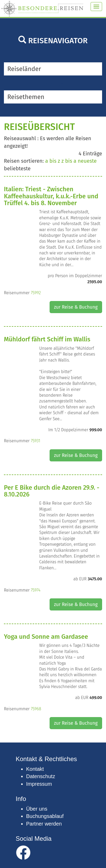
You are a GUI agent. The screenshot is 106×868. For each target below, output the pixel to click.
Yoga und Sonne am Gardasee (46, 637)
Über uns (37, 809)
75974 (36, 590)
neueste (87, 161)
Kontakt (35, 769)
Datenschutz (41, 776)
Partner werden (44, 824)
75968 (36, 709)
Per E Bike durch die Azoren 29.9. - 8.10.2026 (52, 491)
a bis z (53, 161)
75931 (36, 441)
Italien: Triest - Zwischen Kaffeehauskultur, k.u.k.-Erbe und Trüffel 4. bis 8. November (51, 196)
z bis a (69, 161)
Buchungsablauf (45, 816)
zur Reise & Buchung (76, 307)
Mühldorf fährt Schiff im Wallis (47, 339)
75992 (36, 293)
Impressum (39, 784)
